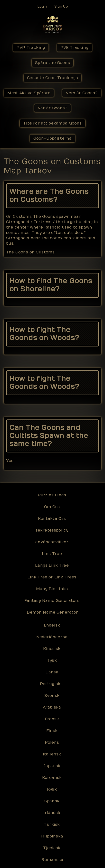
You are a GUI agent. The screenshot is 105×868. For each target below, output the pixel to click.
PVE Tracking (74, 48)
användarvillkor (52, 542)
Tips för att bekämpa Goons (52, 123)
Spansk (52, 801)
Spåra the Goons (52, 63)
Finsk (52, 731)
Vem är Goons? (82, 93)
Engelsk (52, 625)
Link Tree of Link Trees (52, 577)
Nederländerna (52, 637)
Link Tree (52, 554)
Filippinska (52, 836)
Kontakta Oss (52, 519)
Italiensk (52, 754)
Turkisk (52, 825)
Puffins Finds (52, 495)
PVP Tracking (31, 48)
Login (42, 6)
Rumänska (52, 860)
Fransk (52, 719)
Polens (52, 743)
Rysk (52, 789)
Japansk (52, 766)
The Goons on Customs (30, 252)
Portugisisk (52, 684)
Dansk (52, 672)
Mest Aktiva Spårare (29, 93)
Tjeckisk (52, 848)
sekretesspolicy (52, 530)
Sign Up (61, 6)
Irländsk (52, 813)
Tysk (52, 660)
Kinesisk (52, 649)
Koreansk (52, 778)
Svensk (52, 696)
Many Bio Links (52, 589)
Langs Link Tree (52, 565)
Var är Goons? (52, 108)
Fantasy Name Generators (52, 601)
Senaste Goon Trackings (53, 78)
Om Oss (52, 507)
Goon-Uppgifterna (53, 138)
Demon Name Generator (52, 612)
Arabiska (52, 707)
